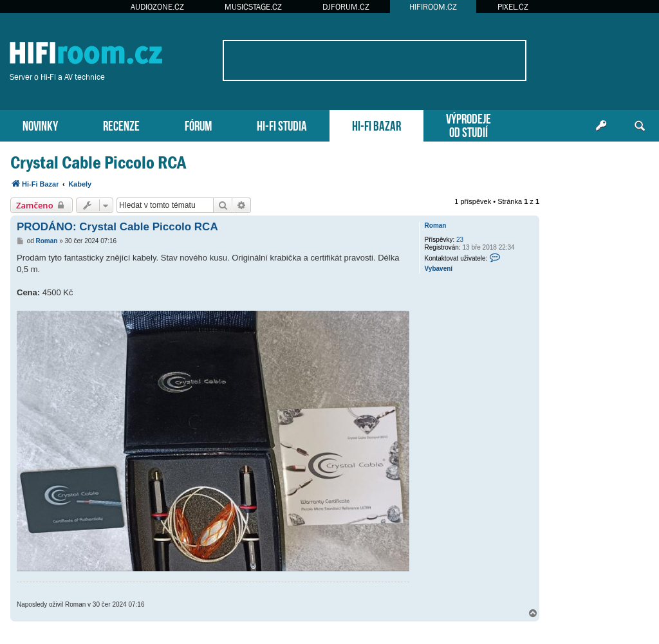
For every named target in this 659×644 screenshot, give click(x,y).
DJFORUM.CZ (346, 7)
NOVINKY (40, 124)
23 (460, 240)
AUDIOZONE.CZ (157, 7)
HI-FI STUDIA (282, 124)
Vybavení (439, 269)
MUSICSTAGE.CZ (253, 7)
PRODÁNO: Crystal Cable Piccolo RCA (117, 227)
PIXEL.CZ (513, 7)
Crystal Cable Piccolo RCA (98, 162)
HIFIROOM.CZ (433, 7)
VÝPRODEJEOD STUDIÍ (469, 124)
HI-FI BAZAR (376, 124)
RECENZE (121, 124)
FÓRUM (198, 124)
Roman (436, 225)
